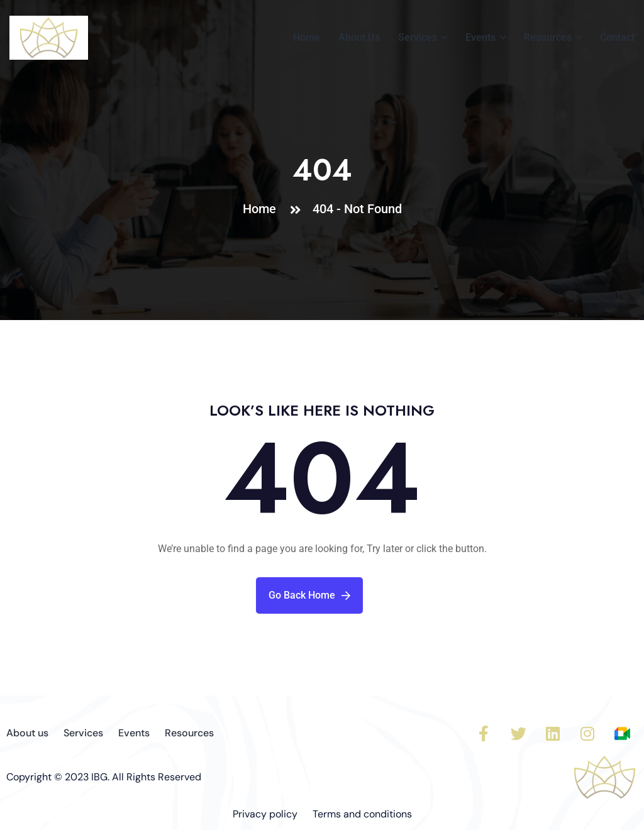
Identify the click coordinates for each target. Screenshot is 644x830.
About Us (359, 37)
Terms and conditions (362, 814)
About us (27, 733)
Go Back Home (309, 595)
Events (480, 37)
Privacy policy (265, 814)
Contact (617, 37)
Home (307, 37)
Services (418, 37)
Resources (548, 37)
